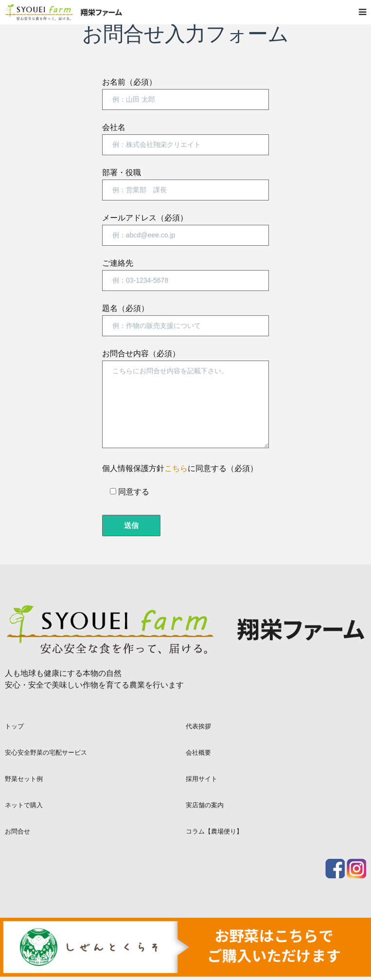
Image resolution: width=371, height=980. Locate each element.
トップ (14, 726)
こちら (176, 468)
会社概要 (198, 752)
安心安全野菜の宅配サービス (46, 752)
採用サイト (202, 779)
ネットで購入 (24, 805)
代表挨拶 (198, 726)
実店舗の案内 (205, 805)
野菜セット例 (24, 779)
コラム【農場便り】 (214, 831)
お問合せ (18, 831)
